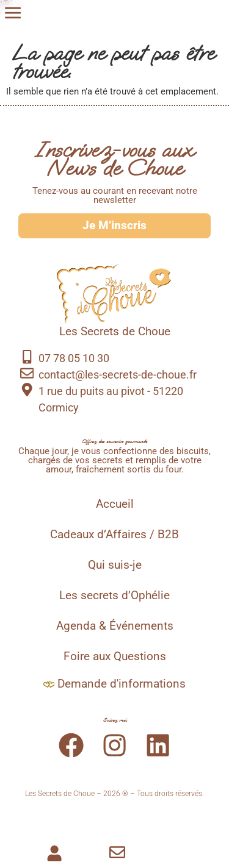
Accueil (115, 504)
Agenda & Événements (115, 626)
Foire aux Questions (115, 656)
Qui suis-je (115, 565)
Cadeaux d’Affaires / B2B (114, 535)
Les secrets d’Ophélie (114, 596)
